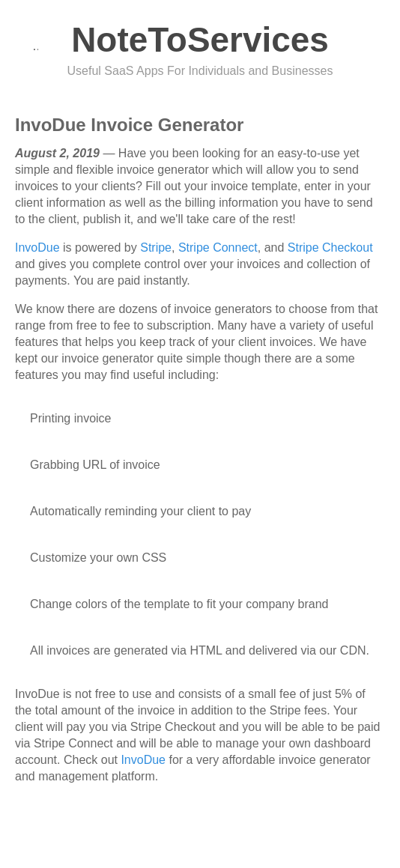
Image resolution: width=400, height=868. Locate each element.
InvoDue (37, 248)
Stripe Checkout (330, 248)
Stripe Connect (218, 248)
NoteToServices (200, 40)
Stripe (156, 248)
